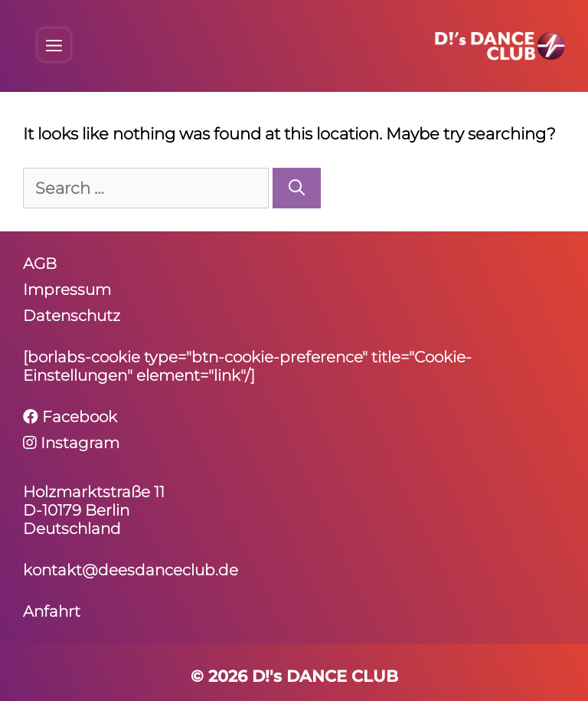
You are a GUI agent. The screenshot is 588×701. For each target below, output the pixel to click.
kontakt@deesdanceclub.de (131, 570)
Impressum (67, 290)
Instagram (71, 443)
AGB (40, 264)
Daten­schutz (72, 316)
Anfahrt (52, 611)
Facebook (70, 417)
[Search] (297, 188)
